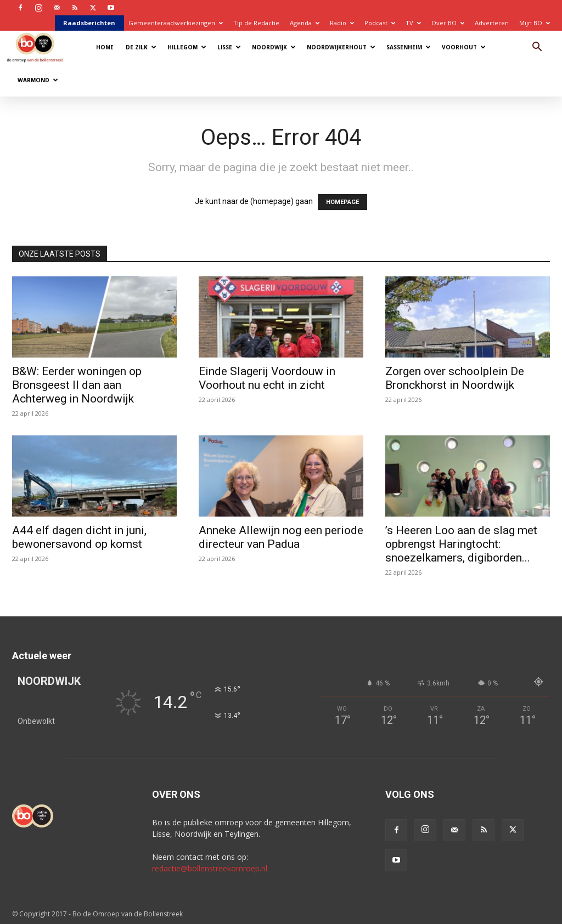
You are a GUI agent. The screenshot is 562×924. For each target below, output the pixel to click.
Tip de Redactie (256, 23)
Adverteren (492, 23)
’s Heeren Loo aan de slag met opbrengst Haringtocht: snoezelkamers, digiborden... (461, 544)
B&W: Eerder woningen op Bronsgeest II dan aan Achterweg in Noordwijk (77, 385)
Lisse (229, 47)
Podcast (380, 23)
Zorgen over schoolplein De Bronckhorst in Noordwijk (455, 378)
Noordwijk (274, 47)
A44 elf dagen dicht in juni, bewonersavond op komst (79, 537)
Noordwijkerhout (341, 47)
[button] (537, 48)
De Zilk (141, 47)
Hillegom (187, 47)
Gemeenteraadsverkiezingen (176, 23)
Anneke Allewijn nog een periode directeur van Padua (281, 537)
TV (413, 23)
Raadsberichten (89, 23)
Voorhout (464, 47)
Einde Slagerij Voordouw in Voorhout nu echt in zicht (267, 378)
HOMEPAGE (342, 202)
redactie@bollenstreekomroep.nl (210, 868)
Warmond (38, 80)
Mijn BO (535, 23)
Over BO (448, 23)
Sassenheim (409, 47)
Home (105, 47)
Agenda (305, 23)
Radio (342, 23)
